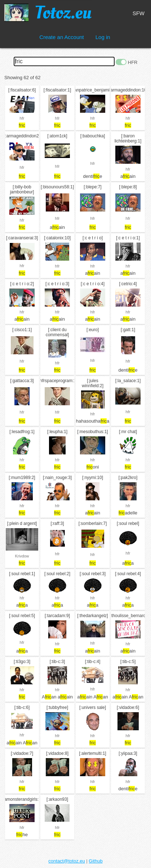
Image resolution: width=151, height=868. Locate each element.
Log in (103, 37)
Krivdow (22, 556)
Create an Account (61, 37)
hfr (22, 118)
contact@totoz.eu (66, 861)
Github (96, 861)
